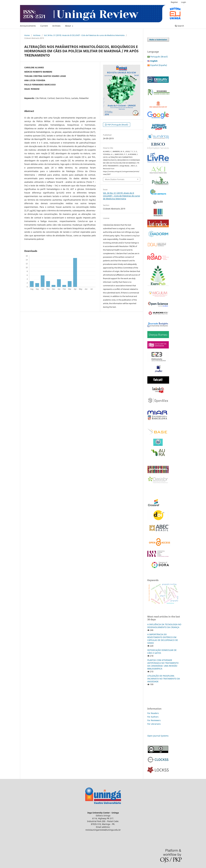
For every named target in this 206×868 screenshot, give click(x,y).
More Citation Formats (115, 179)
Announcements (28, 26)
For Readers (153, 713)
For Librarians (154, 724)
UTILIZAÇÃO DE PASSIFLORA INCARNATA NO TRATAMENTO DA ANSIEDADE (164, 679)
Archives (56, 26)
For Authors (153, 717)
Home (27, 35)
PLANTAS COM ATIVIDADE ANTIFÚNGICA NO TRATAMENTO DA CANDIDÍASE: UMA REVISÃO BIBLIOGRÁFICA (163, 664)
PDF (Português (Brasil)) (118, 125)
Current (44, 26)
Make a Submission (158, 40)
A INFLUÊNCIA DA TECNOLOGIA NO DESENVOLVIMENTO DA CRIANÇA (164, 626)
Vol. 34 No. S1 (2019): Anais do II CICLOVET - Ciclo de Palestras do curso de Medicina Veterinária (84, 35)
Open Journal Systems (158, 736)
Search (179, 26)
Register (174, 2)
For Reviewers (154, 720)
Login (184, 2)
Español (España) (159, 65)
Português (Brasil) (159, 57)
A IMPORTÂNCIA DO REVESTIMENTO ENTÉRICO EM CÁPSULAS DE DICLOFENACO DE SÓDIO (163, 639)
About (68, 26)
